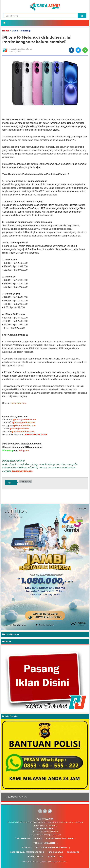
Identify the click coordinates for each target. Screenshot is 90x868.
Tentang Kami (23, 838)
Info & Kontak (55, 852)
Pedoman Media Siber (45, 843)
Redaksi (38, 838)
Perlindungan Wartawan (60, 838)
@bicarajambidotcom (24, 420)
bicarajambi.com (22, 471)
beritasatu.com (19, 403)
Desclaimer (73, 852)
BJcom (43, 862)
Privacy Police (35, 857)
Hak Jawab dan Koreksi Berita (52, 848)
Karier (51, 857)
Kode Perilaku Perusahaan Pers (27, 852)
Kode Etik (27, 848)
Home (6, 31)
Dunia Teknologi (21, 31)
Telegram (24, 451)
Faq (61, 857)
